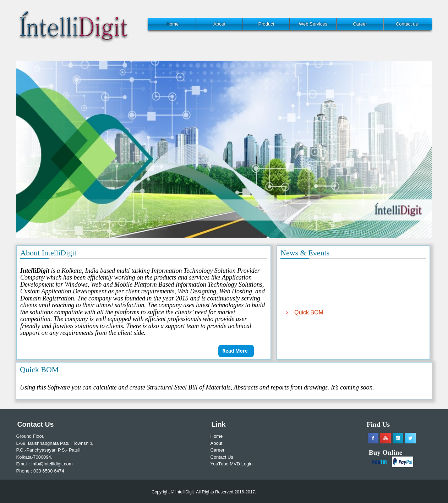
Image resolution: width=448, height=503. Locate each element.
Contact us (407, 24)
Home (173, 24)
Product (266, 24)
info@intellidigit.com (52, 464)
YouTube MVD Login (232, 464)
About (219, 24)
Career (360, 24)
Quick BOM (309, 313)
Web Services (313, 24)
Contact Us (222, 457)
